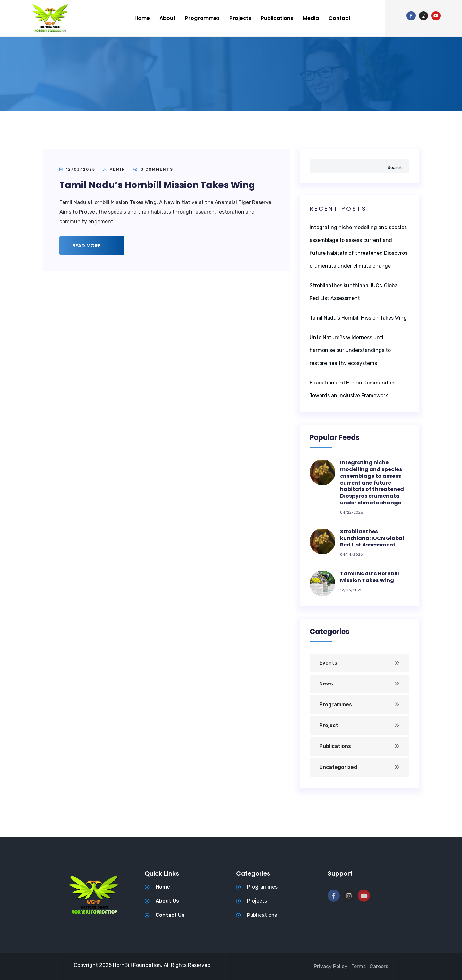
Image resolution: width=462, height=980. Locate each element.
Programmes (202, 18)
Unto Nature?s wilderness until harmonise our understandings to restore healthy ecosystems (350, 350)
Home (142, 18)
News (326, 684)
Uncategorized (338, 767)
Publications (277, 18)
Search (395, 168)
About (167, 18)
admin (118, 169)
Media (311, 18)
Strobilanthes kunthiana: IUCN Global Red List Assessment (372, 538)
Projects (240, 18)
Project (329, 725)
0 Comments (153, 169)
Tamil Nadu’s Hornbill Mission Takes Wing (157, 185)
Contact (340, 18)
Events (328, 663)
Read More (93, 246)
